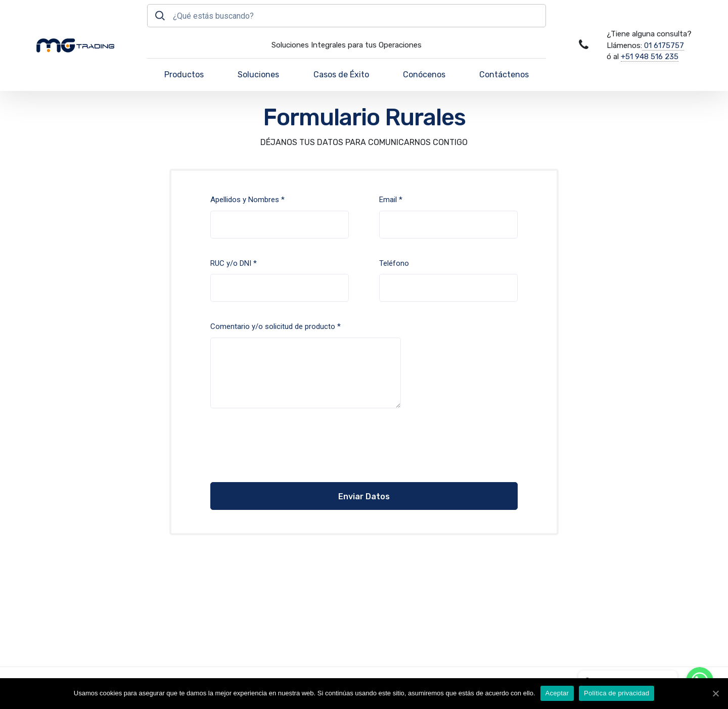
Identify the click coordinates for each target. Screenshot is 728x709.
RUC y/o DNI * (280, 280)
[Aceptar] (715, 693)
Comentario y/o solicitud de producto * (306, 365)
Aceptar (557, 693)
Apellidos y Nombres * (280, 217)
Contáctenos (504, 75)
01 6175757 (663, 45)
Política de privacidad (617, 693)
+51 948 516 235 (650, 57)
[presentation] (272, 447)
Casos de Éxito (341, 75)
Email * (448, 217)
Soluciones (258, 75)
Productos (184, 75)
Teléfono (448, 280)
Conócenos (424, 75)
